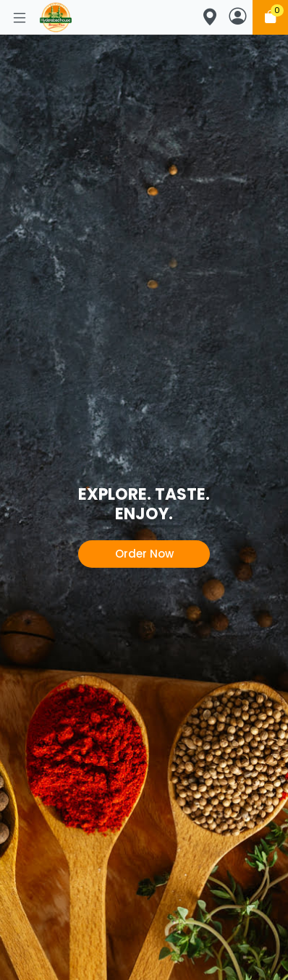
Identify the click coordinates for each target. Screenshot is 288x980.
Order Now (144, 554)
